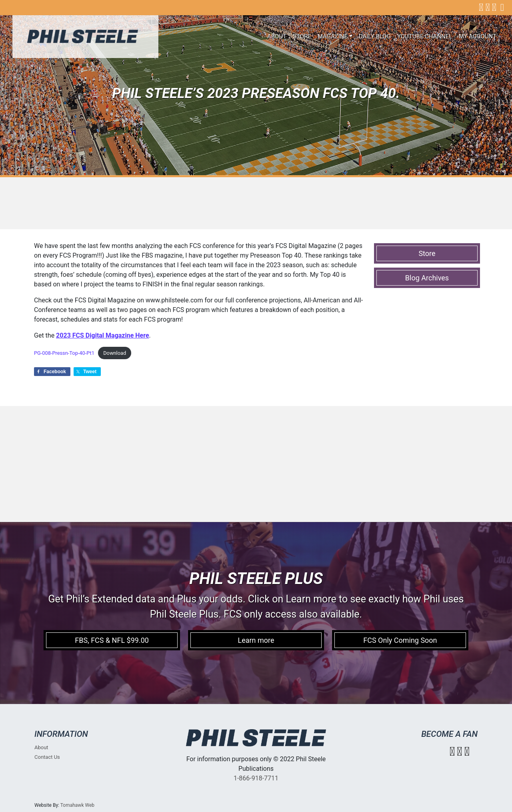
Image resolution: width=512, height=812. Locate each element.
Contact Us (47, 757)
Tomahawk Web (77, 805)
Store (302, 36)
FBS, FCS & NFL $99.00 (112, 640)
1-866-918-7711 (256, 778)
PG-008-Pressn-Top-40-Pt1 (64, 353)
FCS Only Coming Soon (400, 640)
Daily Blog (375, 36)
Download (115, 353)
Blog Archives (427, 278)
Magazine (333, 36)
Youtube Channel (425, 36)
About (277, 36)
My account (478, 36)
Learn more (256, 640)
